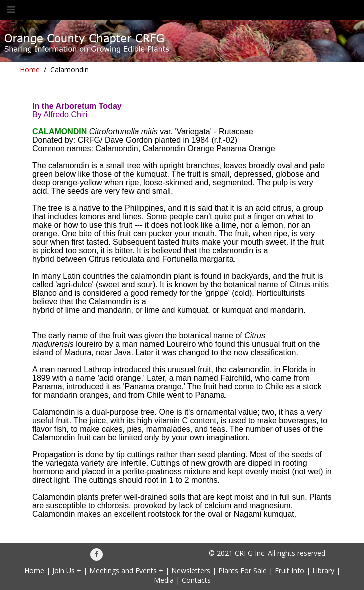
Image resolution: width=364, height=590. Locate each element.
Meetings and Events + (126, 571)
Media (164, 580)
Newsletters (191, 571)
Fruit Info (289, 571)
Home (30, 70)
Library (323, 571)
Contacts (196, 580)
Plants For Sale (242, 571)
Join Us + (67, 571)
